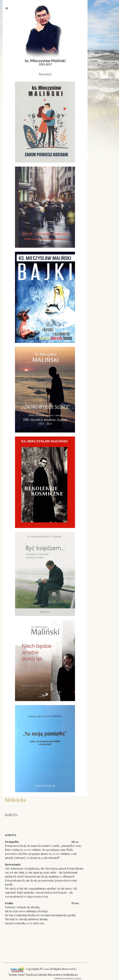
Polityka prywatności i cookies (68, 978)
